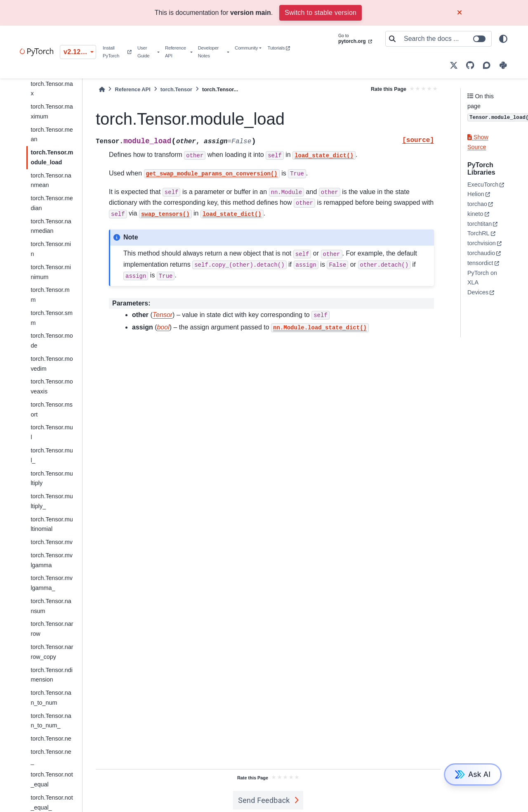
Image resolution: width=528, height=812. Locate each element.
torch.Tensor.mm (50, 295)
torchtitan (480, 224)
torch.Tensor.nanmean (51, 180)
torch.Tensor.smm (52, 318)
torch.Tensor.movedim (52, 364)
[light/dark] (503, 39)
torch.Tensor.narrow (52, 629)
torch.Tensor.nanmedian (51, 226)
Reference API (176, 52)
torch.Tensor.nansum (51, 606)
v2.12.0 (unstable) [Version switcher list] (80, 52)
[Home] (102, 89)
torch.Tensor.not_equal (52, 779)
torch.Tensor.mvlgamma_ (52, 583)
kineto (475, 214)
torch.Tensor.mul (52, 432)
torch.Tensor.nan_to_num (51, 698)
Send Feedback (264, 800)
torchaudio (481, 253)
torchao (477, 204)
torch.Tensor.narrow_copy (52, 652)
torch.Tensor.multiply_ (52, 501)
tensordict (480, 263)
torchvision (482, 243)
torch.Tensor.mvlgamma (52, 560)
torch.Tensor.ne (51, 739)
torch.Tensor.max (52, 89)
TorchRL (478, 233)
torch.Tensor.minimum (51, 272)
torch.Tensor (176, 89)
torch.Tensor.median (52, 203)
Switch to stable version (321, 13)
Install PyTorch (117, 52)
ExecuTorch (483, 185)
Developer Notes (208, 52)
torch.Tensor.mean (52, 135)
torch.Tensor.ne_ (51, 757)
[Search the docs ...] (445, 39)
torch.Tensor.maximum (52, 111)
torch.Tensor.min (51, 249)
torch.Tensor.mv (52, 542)
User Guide (144, 52)
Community (246, 48)
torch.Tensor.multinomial (52, 524)
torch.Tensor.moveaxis (52, 386)
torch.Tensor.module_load (52, 157)
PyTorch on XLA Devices (482, 283)
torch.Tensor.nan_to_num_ (51, 721)
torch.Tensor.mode (52, 341)
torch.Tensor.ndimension (52, 675)
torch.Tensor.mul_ (52, 455)
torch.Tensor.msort (52, 410)
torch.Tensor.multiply (52, 478)
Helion (476, 194)
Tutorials (279, 48)
